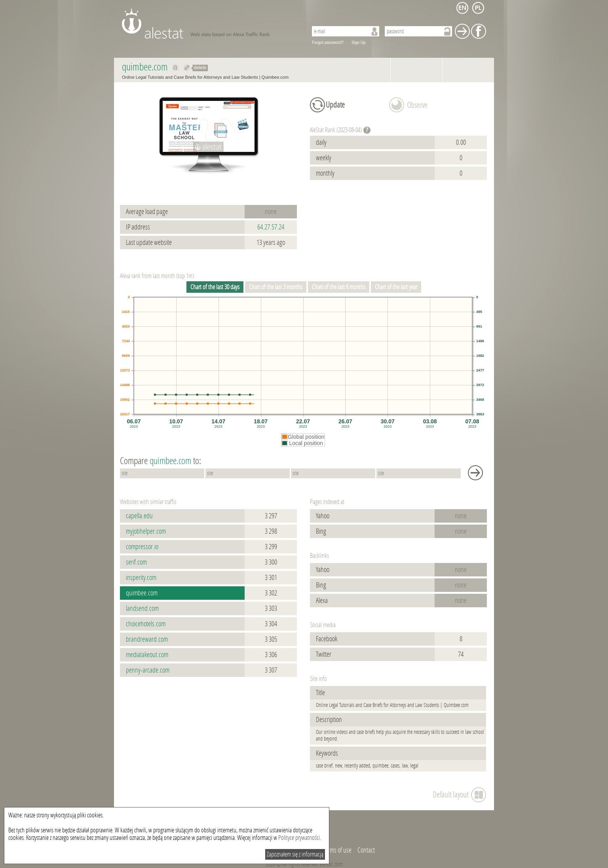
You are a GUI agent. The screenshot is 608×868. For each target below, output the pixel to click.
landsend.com (142, 608)
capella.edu (139, 516)
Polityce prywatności (299, 838)
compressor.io (142, 547)
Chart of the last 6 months (339, 287)
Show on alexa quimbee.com (176, 68)
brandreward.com (147, 639)
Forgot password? (328, 43)
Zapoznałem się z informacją (295, 854)
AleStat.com (210, 24)
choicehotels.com (146, 624)
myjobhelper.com (146, 531)
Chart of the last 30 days (215, 287)
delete (200, 68)
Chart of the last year (396, 287)
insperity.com (141, 578)
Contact (366, 850)
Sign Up (359, 43)
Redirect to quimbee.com (187, 68)
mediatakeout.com (147, 655)
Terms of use (337, 850)
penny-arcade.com (148, 670)
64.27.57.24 (271, 227)
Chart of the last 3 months (276, 287)
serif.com (136, 562)
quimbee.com (142, 593)
